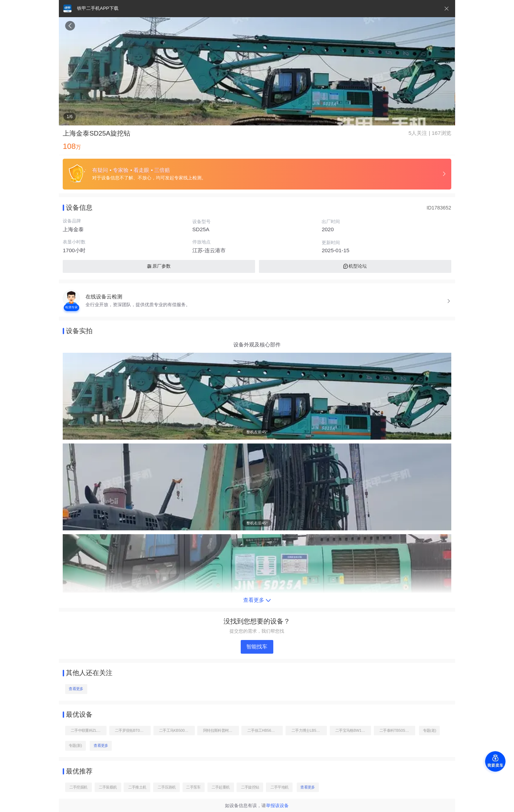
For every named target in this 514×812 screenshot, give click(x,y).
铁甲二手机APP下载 (98, 8)
